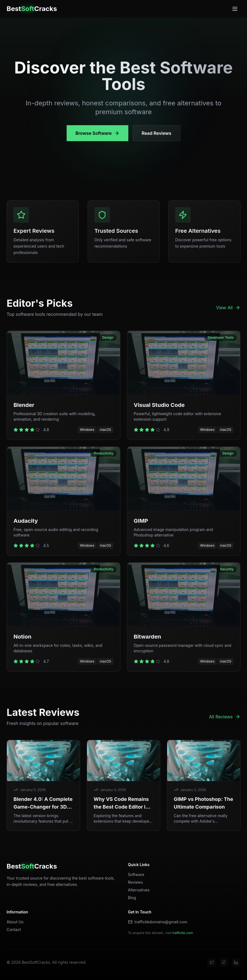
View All (228, 308)
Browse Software (97, 133)
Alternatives (139, 890)
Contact (14, 930)
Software (136, 874)
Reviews (136, 882)
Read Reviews (157, 133)
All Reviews (225, 717)
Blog (132, 898)
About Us (15, 922)
